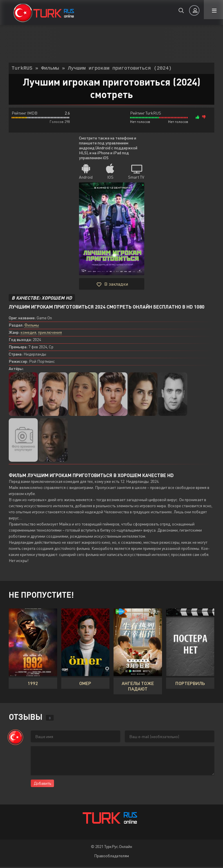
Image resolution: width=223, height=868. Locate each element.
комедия (28, 333)
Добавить (42, 784)
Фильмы (32, 326)
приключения (50, 333)
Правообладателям (111, 857)
